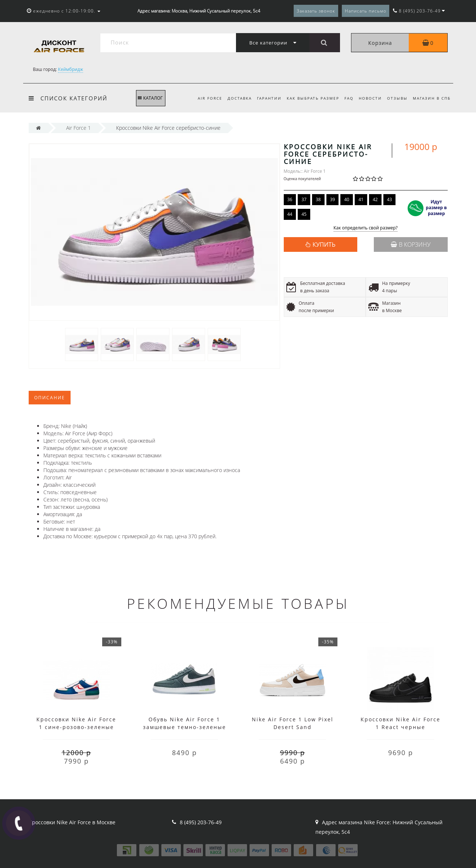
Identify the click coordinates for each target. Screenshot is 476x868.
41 (361, 199)
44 (290, 214)
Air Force (202, 98)
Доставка (233, 98)
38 (318, 199)
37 (304, 199)
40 (347, 199)
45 (304, 214)
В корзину (411, 244)
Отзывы (396, 98)
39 (333, 199)
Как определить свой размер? (366, 228)
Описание (50, 398)
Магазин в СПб (432, 98)
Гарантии (263, 98)
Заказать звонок (316, 11)
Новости (368, 98)
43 (390, 199)
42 (375, 199)
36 (290, 199)
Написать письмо (366, 11)
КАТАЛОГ (150, 98)
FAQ (345, 98)
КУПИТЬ (324, 244)
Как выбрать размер (308, 98)
